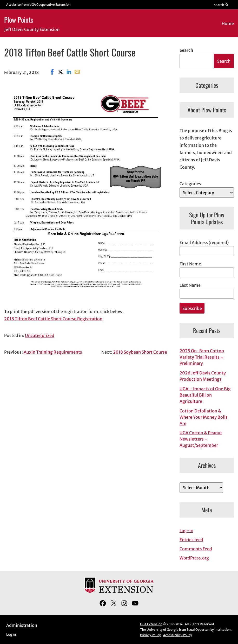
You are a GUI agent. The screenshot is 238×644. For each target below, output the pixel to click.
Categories (190, 184)
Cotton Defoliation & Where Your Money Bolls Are (204, 417)
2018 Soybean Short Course (140, 352)
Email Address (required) (204, 243)
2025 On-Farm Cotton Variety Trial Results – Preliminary (202, 357)
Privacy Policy (150, 635)
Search (186, 50)
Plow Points (19, 20)
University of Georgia (163, 630)
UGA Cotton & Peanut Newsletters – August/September (201, 439)
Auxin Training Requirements (53, 352)
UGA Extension (151, 624)
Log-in (186, 531)
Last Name (190, 285)
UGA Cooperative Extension (50, 5)
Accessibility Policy (178, 635)
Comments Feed (196, 549)
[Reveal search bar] (222, 5)
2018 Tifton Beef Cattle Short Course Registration (53, 319)
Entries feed (191, 540)
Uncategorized (40, 335)
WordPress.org (194, 558)
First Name (190, 264)
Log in (11, 635)
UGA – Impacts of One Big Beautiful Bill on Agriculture (205, 395)
